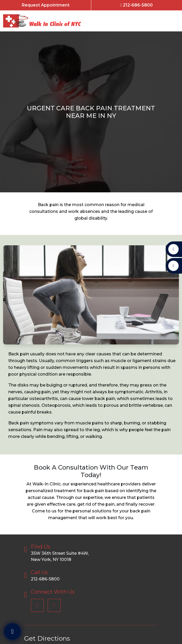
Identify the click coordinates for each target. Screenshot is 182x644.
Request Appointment (46, 5)
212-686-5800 (136, 5)
